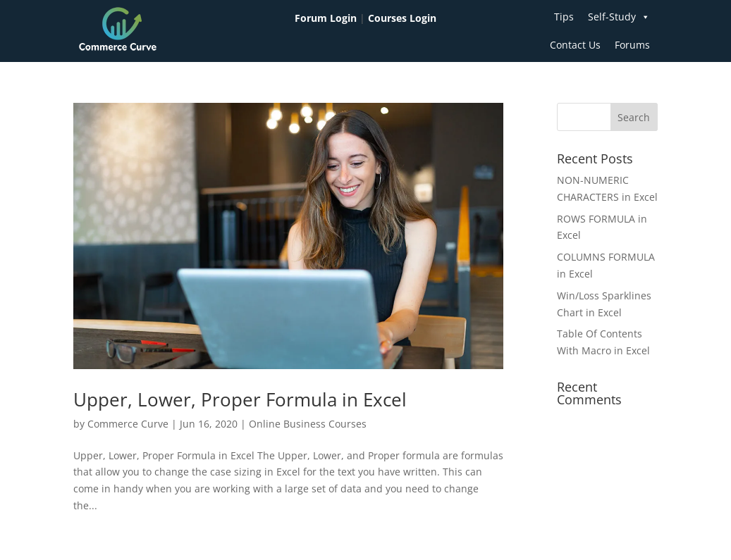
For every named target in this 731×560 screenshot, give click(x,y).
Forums (632, 45)
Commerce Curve (128, 424)
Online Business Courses (308, 424)
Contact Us (575, 45)
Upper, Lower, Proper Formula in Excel (240, 399)
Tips (564, 17)
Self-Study (619, 17)
